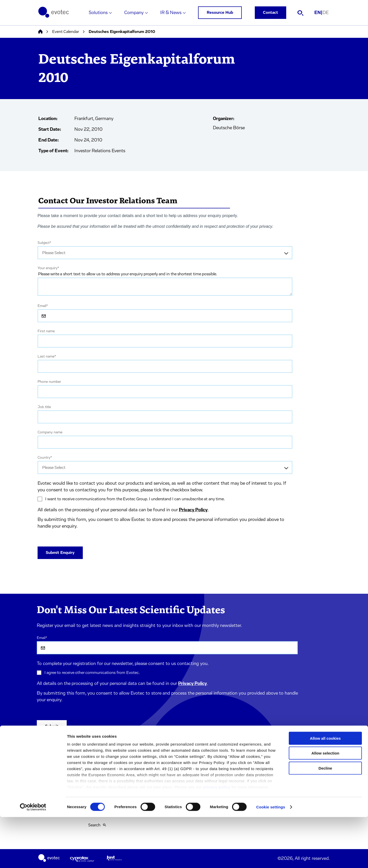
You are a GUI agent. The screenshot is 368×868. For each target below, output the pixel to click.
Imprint (95, 759)
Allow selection (325, 804)
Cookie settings (271, 858)
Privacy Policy (193, 510)
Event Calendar (66, 32)
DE (326, 13)
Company (134, 13)
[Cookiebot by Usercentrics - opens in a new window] (33, 858)
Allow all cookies (325, 789)
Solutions (98, 13)
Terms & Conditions (106, 770)
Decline (325, 819)
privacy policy (217, 838)
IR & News (171, 13)
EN (318, 13)
